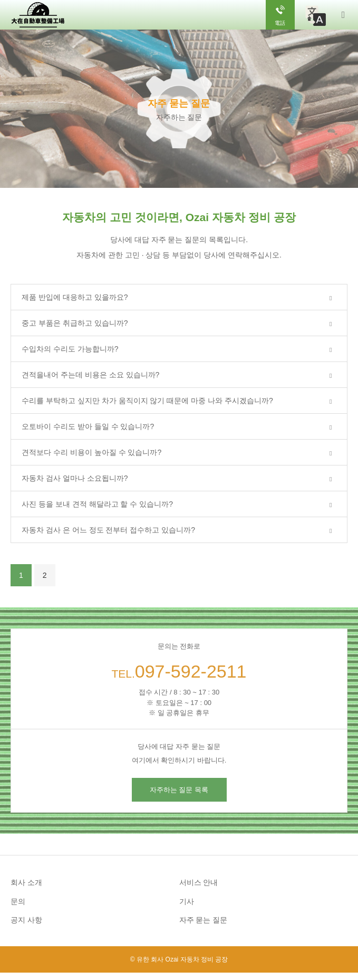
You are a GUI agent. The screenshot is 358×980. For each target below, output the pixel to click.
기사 (187, 901)
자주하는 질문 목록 (179, 790)
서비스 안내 (199, 882)
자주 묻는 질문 (204, 920)
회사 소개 (26, 882)
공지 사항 (26, 920)
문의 (18, 901)
